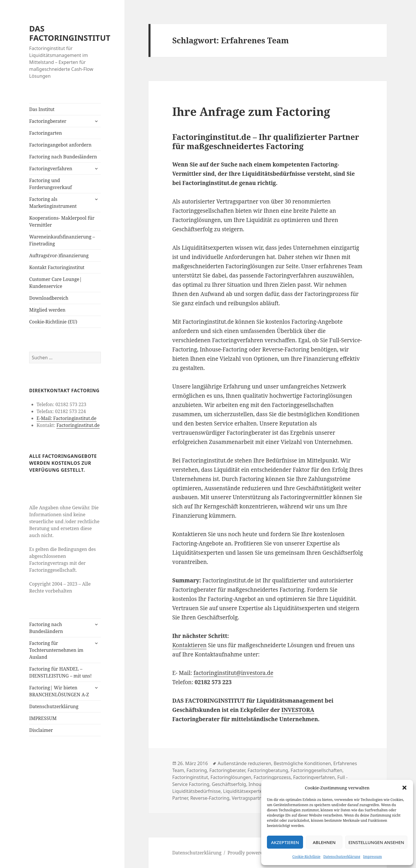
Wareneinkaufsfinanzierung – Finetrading (62, 240)
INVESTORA (298, 710)
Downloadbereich (49, 298)
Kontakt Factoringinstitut (57, 267)
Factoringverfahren (51, 169)
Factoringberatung (268, 770)
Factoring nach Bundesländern (63, 157)
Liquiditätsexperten (244, 791)
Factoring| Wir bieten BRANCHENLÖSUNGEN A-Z (59, 691)
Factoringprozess (272, 777)
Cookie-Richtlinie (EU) (53, 322)
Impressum (373, 857)
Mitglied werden (47, 310)
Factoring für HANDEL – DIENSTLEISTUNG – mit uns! (60, 672)
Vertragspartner (249, 798)
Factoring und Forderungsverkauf (51, 184)
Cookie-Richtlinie (306, 857)
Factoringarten (45, 133)
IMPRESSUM (43, 718)
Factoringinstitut (190, 777)
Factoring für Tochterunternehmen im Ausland (56, 650)
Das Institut (42, 109)
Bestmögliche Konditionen (302, 763)
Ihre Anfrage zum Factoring (251, 111)
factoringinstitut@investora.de (233, 673)
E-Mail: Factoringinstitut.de (67, 418)
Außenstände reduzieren (244, 763)
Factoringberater (48, 121)
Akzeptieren (285, 842)
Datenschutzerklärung (342, 857)
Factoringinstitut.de (78, 425)
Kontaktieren (189, 645)
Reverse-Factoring (210, 798)
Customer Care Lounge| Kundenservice (55, 283)
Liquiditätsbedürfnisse (196, 791)
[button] (404, 788)
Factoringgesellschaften (316, 770)
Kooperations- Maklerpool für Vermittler (62, 221)
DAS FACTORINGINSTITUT (70, 33)
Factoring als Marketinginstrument (53, 203)
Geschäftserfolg (229, 784)
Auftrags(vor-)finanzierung (59, 256)
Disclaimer (41, 730)
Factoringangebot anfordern (60, 145)
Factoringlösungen (231, 777)
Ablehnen (324, 842)
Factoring (197, 770)
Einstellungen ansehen (376, 842)
